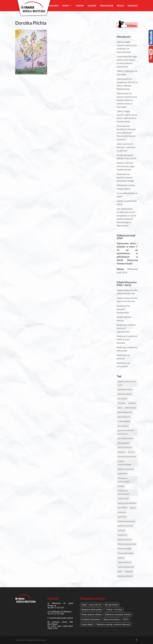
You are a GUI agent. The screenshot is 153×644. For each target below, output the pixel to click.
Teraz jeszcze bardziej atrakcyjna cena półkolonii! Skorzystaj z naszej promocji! (126, 133)
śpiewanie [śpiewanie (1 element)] (129, 571)
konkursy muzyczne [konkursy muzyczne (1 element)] (126, 469)
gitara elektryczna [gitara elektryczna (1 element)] (125, 412)
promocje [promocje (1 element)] (122, 512)
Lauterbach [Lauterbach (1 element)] (122, 474)
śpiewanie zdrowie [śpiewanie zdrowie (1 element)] (125, 576)
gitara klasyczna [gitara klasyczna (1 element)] (124, 417)
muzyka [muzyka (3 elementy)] (121, 486)
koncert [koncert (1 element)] (131, 452)
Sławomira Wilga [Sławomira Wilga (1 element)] (124, 549)
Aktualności (51, 6)
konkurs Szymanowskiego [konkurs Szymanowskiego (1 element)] (125, 463)
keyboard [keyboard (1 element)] (122, 452)
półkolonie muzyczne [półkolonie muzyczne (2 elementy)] (126, 521)
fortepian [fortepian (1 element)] (132, 403)
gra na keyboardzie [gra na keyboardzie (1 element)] (125, 438)
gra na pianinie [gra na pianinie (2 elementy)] (124, 443)
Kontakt (133, 6)
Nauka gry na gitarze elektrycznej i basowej (127, 339)
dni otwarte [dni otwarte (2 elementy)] (122, 399)
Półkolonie (107, 6)
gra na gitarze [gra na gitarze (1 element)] (123, 426)
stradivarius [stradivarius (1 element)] (123, 535)
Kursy (66, 6)
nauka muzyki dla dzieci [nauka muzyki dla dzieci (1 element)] (127, 503)
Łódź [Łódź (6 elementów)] (120, 571)
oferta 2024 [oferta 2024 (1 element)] (123, 508)
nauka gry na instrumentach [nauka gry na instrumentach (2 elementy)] (124, 492)
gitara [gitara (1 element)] (120, 408)
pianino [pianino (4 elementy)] (133, 508)
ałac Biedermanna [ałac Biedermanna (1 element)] (125, 389)
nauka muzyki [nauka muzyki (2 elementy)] (123, 498)
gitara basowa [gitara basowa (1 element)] (131, 408)
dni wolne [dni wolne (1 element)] (122, 403)
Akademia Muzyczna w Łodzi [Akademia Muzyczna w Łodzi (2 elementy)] (127, 383)
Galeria (92, 6)
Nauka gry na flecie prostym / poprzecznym (126, 328)
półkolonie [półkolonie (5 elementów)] (122, 517)
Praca (121, 6)
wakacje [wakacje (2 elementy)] (121, 558)
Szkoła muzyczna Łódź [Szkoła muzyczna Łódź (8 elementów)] (127, 544)
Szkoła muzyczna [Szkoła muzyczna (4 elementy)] (125, 540)
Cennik (80, 6)
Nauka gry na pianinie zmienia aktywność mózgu (125, 177)
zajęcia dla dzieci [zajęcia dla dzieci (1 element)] (124, 562)
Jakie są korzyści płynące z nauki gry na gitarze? (126, 147)
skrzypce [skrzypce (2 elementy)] (121, 530)
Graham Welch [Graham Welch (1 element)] (124, 421)
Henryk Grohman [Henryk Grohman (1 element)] (125, 447)
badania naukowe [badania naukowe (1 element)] (125, 394)
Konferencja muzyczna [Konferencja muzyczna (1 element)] (127, 456)
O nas (37, 6)
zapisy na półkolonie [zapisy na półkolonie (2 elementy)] (126, 567)
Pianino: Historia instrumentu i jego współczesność (126, 166)
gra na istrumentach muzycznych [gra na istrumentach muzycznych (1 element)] (126, 432)
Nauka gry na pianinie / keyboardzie (123, 309)
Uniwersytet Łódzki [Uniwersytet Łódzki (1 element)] (126, 553)
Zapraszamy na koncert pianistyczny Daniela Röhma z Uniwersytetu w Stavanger (127, 100)
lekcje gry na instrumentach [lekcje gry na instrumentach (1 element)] (124, 480)
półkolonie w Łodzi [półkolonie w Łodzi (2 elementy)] (125, 526)
